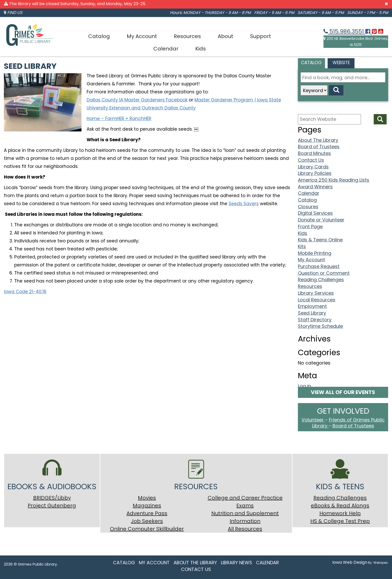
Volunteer (313, 420)
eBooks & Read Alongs (340, 506)
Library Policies (315, 173)
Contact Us (311, 160)
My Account (142, 36)
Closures (308, 207)
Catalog (99, 36)
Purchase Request (319, 266)
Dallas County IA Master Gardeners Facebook (137, 100)
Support (261, 36)
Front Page (310, 227)
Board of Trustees (319, 147)
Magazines (147, 506)
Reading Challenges (321, 280)
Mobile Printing (315, 253)
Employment (312, 306)
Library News (236, 563)
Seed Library (312, 313)
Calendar (166, 49)
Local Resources (317, 300)
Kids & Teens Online (320, 240)
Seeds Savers (244, 204)
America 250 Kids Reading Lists (334, 180)
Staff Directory (315, 320)
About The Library (318, 140)
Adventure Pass (147, 513)
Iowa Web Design (350, 562)
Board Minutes (314, 153)
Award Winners (315, 187)
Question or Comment (324, 273)
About (225, 36)
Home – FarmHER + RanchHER (119, 118)
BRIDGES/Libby (52, 498)
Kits (302, 246)
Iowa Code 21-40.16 (25, 292)
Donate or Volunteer (321, 220)
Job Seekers (147, 521)
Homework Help (340, 513)
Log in (304, 386)
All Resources (245, 529)
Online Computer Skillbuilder (147, 529)
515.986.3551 (344, 31)
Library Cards (313, 167)
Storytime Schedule (320, 326)
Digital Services (315, 213)
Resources (187, 36)
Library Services (316, 293)
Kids (201, 49)
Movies (147, 498)
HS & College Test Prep (340, 521)
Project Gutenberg (52, 506)
